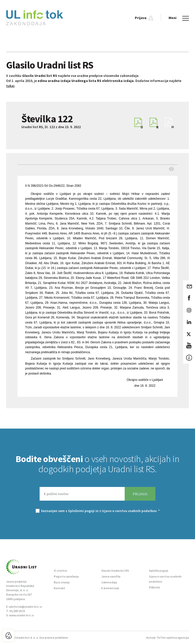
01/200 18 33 (17, 611)
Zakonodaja (109, 582)
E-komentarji (110, 588)
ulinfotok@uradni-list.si (25, 607)
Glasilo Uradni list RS (115, 571)
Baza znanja (62, 582)
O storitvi (60, 571)
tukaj (10, 86)
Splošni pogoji (159, 571)
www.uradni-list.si (21, 615)
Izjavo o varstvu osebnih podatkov (129, 511)
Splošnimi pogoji (81, 511)
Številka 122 (47, 119)
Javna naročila (111, 576)
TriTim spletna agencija (173, 638)
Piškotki (155, 587)
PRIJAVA (140, 494)
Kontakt (60, 588)
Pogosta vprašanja (66, 576)
